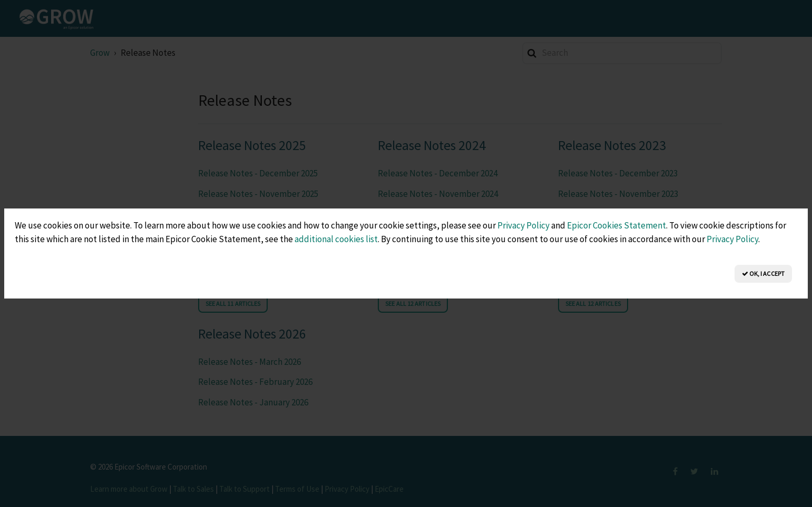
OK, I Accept (763, 274)
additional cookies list (336, 239)
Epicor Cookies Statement (617, 225)
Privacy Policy (524, 225)
